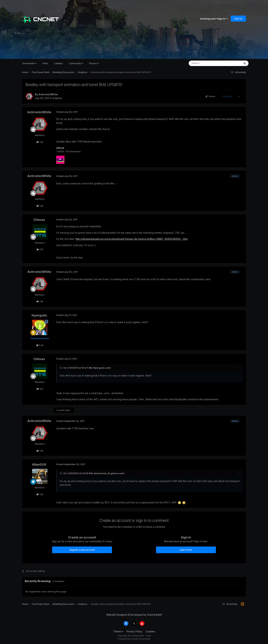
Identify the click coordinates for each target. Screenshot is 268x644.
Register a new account (82, 550)
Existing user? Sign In (214, 19)
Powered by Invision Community (134, 639)
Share (210, 96)
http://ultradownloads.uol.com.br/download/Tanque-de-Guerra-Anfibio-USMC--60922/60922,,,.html (132, 239)
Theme (118, 632)
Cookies (150, 632)
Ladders (59, 63)
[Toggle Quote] (61, 368)
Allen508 (39, 465)
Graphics (57, 98)
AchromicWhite (48, 94)
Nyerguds (39, 316)
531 (40, 250)
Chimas (39, 220)
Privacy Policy (134, 632)
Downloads (29, 63)
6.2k (40, 345)
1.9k (40, 142)
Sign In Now (186, 550)
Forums (94, 63)
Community (76, 63)
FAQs (45, 63)
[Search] (206, 63)
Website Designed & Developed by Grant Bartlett (134, 615)
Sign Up (238, 18)
